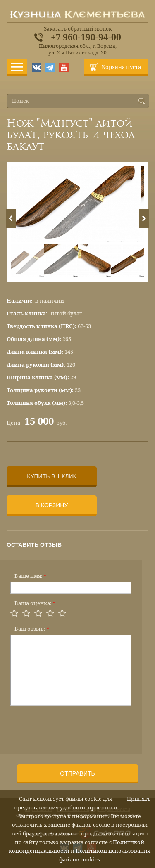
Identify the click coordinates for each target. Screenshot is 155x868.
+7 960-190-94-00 (86, 38)
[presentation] (73, 727)
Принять (139, 799)
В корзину (52, 505)
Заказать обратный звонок (78, 29)
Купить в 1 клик (51, 476)
